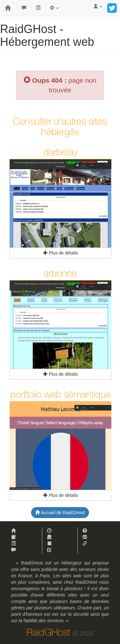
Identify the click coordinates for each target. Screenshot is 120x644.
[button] (54, 8)
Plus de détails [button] (61, 253)
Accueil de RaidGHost (60, 513)
